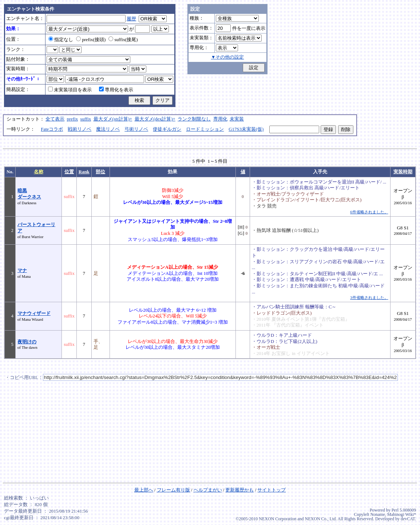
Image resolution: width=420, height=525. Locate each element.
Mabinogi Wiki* (402, 514)
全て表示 (55, 119)
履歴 (131, 19)
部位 (100, 172)
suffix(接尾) (123, 40)
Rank (84, 172)
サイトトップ (272, 490)
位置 (69, 172)
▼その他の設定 (228, 57)
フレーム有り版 (173, 490)
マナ (22, 271)
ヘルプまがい (208, 490)
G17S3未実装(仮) (246, 129)
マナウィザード (34, 313)
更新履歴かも (239, 490)
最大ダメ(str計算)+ (113, 119)
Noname (378, 514)
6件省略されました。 (369, 212)
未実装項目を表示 (70, 90)
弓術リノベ (136, 129)
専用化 (220, 119)
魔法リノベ (108, 129)
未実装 (237, 119)
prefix (73, 119)
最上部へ (144, 490)
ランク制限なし (194, 119)
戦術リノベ (80, 129)
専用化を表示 (116, 90)
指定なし (61, 40)
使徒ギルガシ (167, 129)
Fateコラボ (52, 129)
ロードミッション (205, 129)
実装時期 (403, 172)
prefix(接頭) (91, 40)
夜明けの (27, 342)
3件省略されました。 (369, 297)
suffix (86, 119)
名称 (39, 172)
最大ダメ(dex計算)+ (155, 119)
